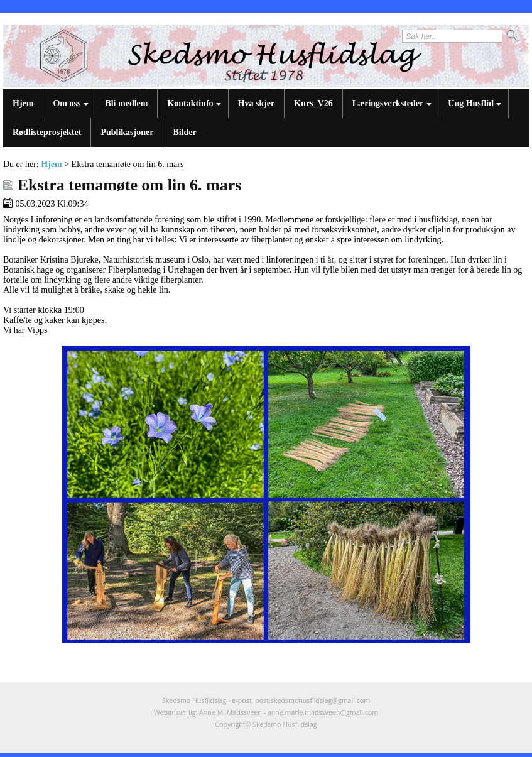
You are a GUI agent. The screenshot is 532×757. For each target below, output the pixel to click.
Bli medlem (126, 103)
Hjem (23, 103)
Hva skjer (257, 103)
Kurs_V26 (313, 103)
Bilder (184, 132)
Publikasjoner (127, 132)
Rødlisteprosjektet (47, 132)
